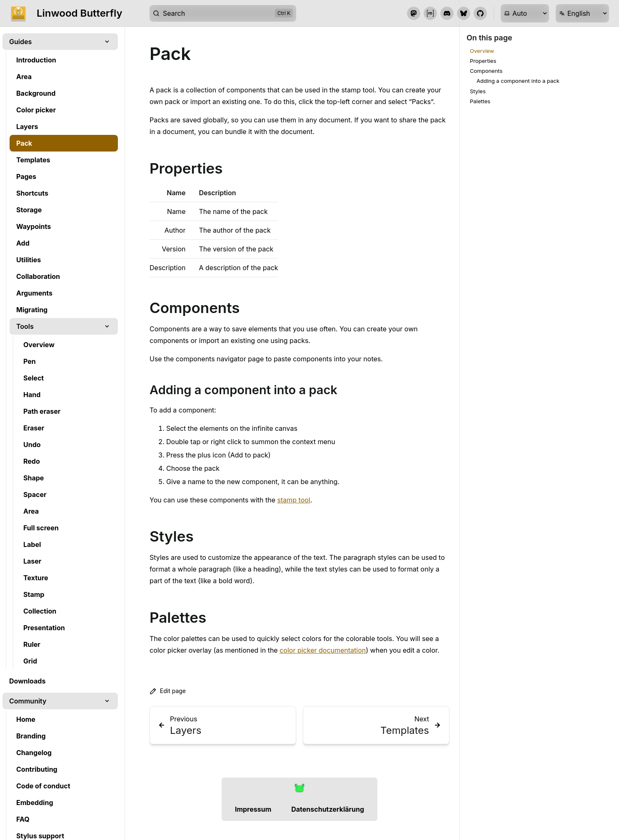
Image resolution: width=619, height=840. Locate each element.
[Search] (223, 13)
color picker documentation (323, 650)
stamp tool (294, 500)
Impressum (253, 809)
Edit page (168, 691)
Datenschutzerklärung (328, 809)
